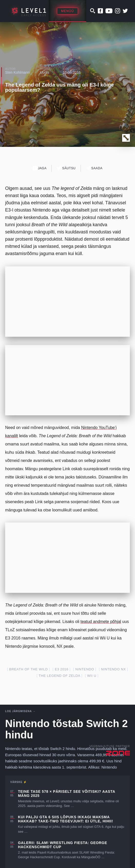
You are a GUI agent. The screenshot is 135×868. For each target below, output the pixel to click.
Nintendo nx (114, 669)
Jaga (40, 168)
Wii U (92, 676)
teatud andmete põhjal (101, 622)
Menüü (67, 11)
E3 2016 (61, 669)
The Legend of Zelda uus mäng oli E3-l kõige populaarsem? (59, 87)
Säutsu (66, 168)
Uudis (45, 72)
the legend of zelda (60, 676)
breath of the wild (29, 669)
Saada (94, 168)
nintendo (85, 669)
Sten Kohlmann (17, 72)
